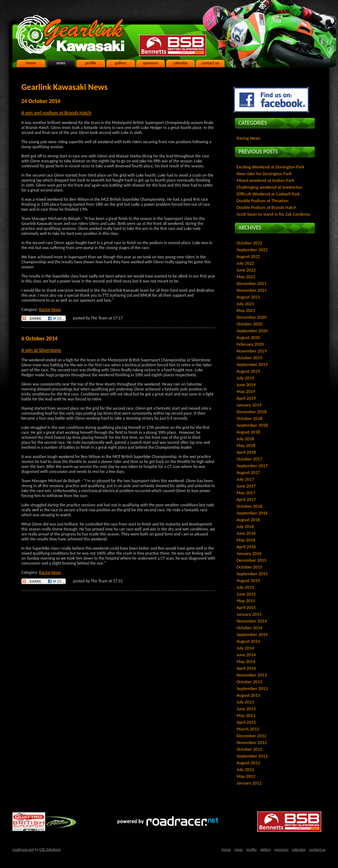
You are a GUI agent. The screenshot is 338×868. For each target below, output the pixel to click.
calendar (180, 63)
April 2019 (246, 398)
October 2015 (249, 567)
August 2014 (248, 641)
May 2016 (246, 540)
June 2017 (246, 486)
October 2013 (249, 682)
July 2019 (245, 378)
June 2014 (246, 655)
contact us (210, 63)
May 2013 (246, 715)
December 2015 (252, 560)
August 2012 (248, 763)
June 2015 (246, 594)
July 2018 (245, 439)
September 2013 (252, 688)
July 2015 (245, 587)
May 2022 (246, 277)
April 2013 (246, 722)
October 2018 (249, 418)
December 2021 (252, 283)
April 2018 (246, 452)
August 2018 (248, 432)
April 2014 (246, 668)
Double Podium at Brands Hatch (266, 207)
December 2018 (252, 412)
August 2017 (248, 472)
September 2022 (252, 250)
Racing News (50, 309)
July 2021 (245, 304)
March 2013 (248, 729)
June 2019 (246, 385)
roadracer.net (23, 849)
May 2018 (246, 445)
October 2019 (249, 358)
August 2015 (248, 580)
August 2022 (248, 256)
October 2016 (249, 506)
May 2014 (246, 661)
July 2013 (245, 702)
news (61, 63)
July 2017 (245, 479)
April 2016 (246, 547)
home (31, 63)
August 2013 (248, 695)
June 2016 (246, 533)
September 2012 (252, 756)
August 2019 (248, 371)
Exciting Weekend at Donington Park (271, 167)
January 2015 (249, 614)
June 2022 (246, 270)
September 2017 (252, 466)
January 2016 (249, 553)
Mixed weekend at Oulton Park (265, 180)
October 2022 (249, 243)
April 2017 (246, 499)
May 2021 (246, 310)
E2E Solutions (50, 849)
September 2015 (252, 574)
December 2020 (252, 317)
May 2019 (246, 391)
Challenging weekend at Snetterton (270, 187)
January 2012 (249, 783)
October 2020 (249, 324)
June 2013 (246, 709)
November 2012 (252, 742)
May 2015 (246, 601)
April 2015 (246, 607)
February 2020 (250, 344)
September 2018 (252, 425)
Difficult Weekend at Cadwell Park (268, 194)
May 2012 (246, 776)
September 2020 (252, 331)
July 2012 (245, 769)
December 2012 (252, 736)
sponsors (150, 63)
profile (91, 63)
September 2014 (252, 634)
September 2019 (252, 364)
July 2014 (245, 648)
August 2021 (248, 297)
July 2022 (245, 263)
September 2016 (252, 513)
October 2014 (249, 628)
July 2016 (245, 526)
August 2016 (248, 520)
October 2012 (249, 749)
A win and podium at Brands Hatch (56, 113)
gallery (121, 63)
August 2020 (248, 337)
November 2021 (252, 290)
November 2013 (252, 675)
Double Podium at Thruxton (263, 201)
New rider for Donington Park (264, 174)
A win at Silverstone (41, 350)
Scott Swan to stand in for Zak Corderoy (273, 214)
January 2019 (249, 405)
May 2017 (246, 493)
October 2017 (249, 459)
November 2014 (252, 621)
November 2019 (252, 351)
